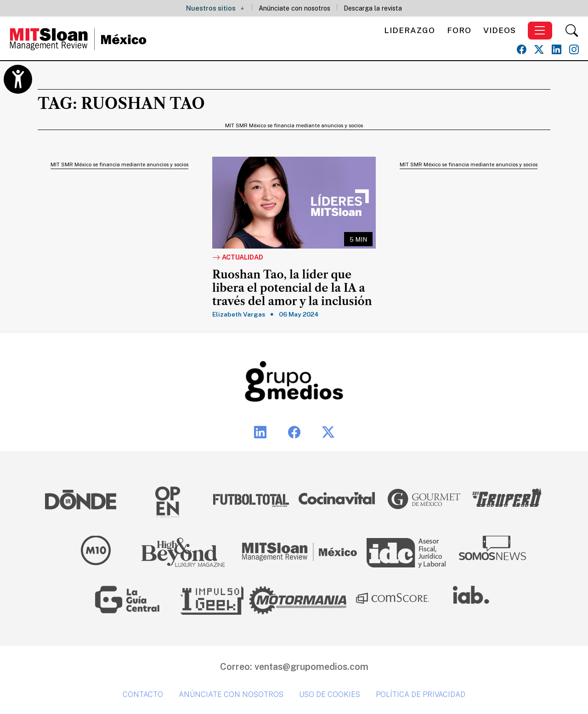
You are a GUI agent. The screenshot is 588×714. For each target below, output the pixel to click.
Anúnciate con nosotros (294, 8)
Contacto (143, 694)
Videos (500, 30)
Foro (459, 30)
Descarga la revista (373, 8)
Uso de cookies (330, 694)
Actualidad (238, 258)
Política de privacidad (421, 694)
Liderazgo (410, 30)
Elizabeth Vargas (239, 314)
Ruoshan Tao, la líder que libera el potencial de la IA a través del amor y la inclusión (292, 288)
